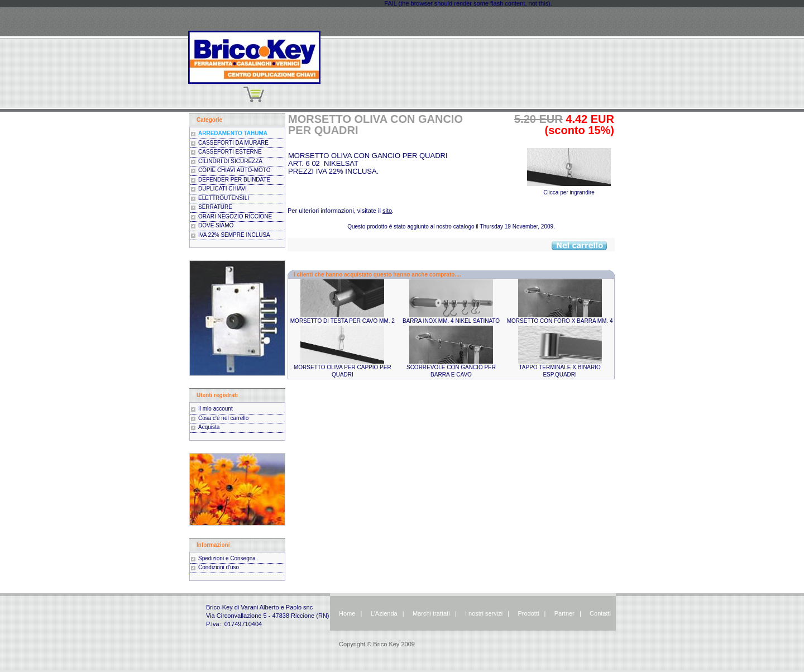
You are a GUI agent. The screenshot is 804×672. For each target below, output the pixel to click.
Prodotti (528, 613)
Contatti (600, 613)
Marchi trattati (431, 613)
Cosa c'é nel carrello (223, 418)
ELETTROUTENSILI (224, 198)
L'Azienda (384, 613)
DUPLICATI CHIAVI (222, 189)
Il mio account (216, 409)
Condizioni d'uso (219, 567)
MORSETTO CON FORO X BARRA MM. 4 (560, 321)
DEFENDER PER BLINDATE (234, 180)
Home (347, 613)
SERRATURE (215, 207)
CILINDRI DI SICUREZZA (230, 161)
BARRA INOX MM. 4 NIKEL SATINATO (451, 321)
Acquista (209, 427)
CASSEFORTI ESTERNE (230, 152)
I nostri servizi (483, 613)
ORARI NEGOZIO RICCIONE (235, 216)
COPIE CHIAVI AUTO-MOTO (234, 170)
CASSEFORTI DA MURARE (233, 143)
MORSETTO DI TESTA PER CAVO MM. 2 (343, 321)
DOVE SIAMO (216, 225)
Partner (564, 613)
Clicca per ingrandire (569, 190)
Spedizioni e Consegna (227, 558)
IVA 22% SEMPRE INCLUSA (234, 235)
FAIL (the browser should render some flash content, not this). (468, 3)
